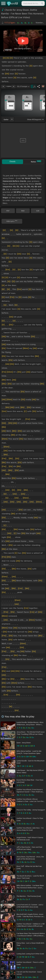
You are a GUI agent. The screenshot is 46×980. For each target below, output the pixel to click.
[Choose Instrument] (12, 119)
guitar (6, 119)
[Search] (42, 3)
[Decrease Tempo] (3, 86)
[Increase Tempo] (14, 86)
